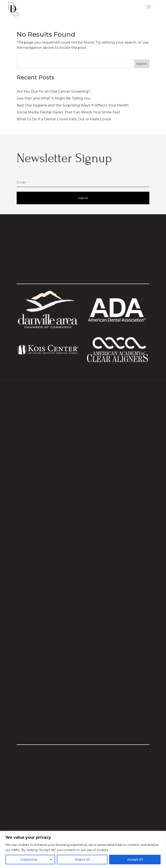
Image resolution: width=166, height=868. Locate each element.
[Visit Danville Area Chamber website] (48, 327)
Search (142, 64)
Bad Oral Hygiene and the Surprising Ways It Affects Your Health (73, 105)
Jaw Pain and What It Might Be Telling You (53, 98)
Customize (29, 860)
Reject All (82, 860)
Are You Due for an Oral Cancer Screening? (54, 91)
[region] (83, 849)
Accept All (135, 860)
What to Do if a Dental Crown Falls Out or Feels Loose (64, 119)
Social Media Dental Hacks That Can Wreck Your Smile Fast (68, 112)
